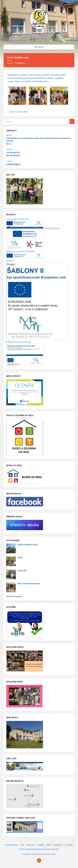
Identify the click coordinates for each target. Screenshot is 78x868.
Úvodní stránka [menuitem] (11, 845)
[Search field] (34, 121)
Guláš (20, 557)
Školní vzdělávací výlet (28, 545)
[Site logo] (39, 39)
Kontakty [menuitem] (69, 845)
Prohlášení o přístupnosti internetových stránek (39, 854)
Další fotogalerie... (15, 596)
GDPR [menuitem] (49, 845)
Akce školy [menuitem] (31, 845)
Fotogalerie (20, 63)
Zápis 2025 (22, 570)
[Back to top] (39, 860)
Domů (10, 63)
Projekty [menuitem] (41, 845)
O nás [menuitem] (22, 845)
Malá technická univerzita (29, 584)
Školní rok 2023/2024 (18, 112)
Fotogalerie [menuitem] (58, 845)
